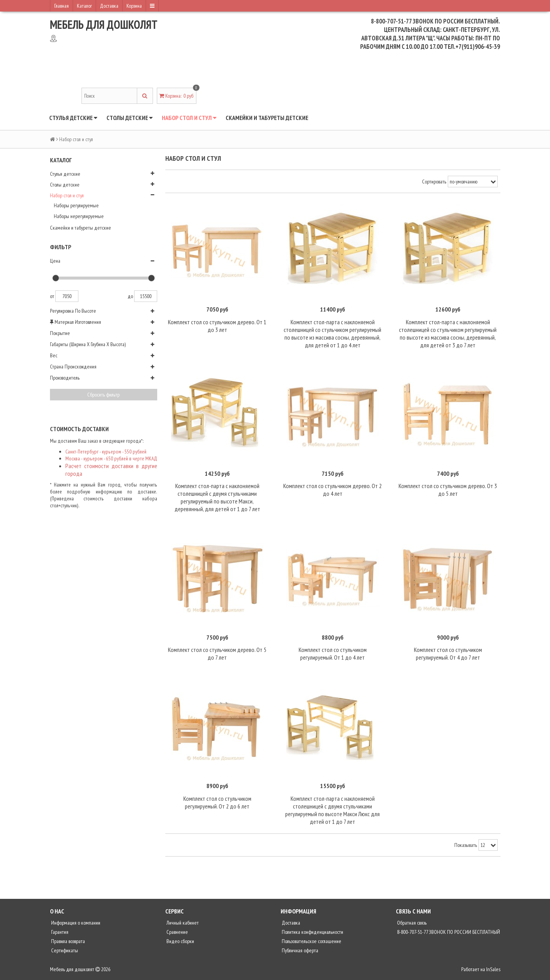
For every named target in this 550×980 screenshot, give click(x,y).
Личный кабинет (182, 925)
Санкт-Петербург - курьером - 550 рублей (106, 452)
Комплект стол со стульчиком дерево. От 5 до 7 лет (217, 655)
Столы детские (130, 118)
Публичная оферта (299, 952)
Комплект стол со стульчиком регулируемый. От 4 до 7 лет (448, 655)
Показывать (466, 847)
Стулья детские (73, 118)
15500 (146, 296)
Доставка (109, 6)
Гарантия (59, 934)
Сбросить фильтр (103, 395)
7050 (67, 296)
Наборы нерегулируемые (79, 216)
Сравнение (177, 934)
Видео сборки (180, 943)
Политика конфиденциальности (312, 934)
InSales (493, 971)
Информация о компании (75, 925)
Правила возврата (67, 943)
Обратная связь (411, 925)
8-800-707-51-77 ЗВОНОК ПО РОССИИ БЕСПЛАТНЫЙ (448, 934)
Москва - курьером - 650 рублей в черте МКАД (111, 458)
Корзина (134, 6)
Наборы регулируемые (76, 205)
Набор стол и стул (189, 118)
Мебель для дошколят (104, 24)
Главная (61, 6)
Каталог (84, 6)
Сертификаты (64, 952)
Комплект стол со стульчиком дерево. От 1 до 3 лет (217, 326)
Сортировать (434, 182)
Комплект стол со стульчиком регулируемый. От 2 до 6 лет (217, 804)
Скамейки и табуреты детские (267, 118)
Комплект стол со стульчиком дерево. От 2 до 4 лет (332, 490)
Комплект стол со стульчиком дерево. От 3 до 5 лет (448, 490)
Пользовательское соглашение (311, 943)
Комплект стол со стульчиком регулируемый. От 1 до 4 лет (333, 655)
